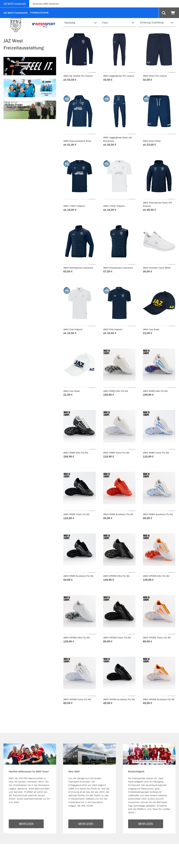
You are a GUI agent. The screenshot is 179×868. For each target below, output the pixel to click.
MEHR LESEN (26, 824)
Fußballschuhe (40, 13)
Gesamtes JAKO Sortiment (46, 4)
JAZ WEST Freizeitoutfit (15, 4)
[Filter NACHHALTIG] (81, 23)
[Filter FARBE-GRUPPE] (119, 23)
